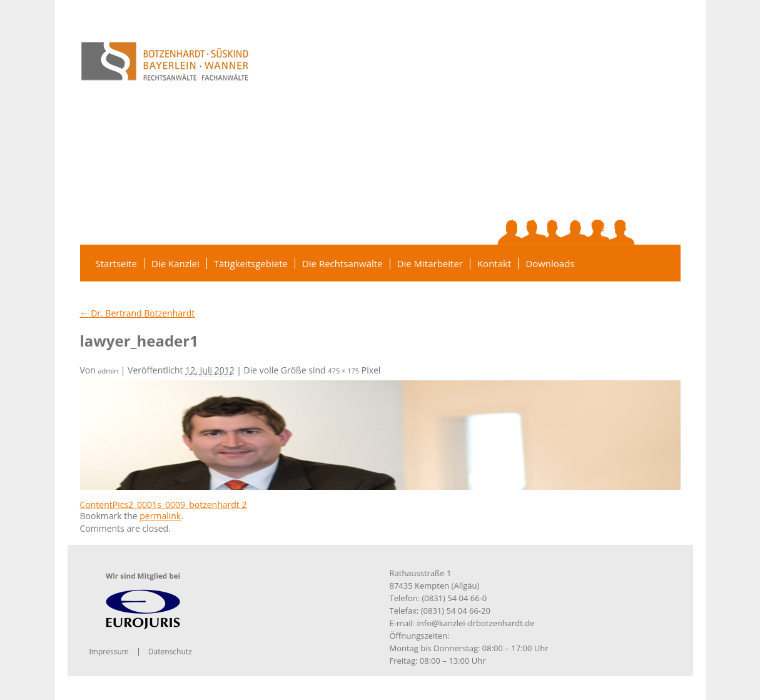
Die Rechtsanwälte (342, 263)
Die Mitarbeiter (430, 263)
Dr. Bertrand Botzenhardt (138, 313)
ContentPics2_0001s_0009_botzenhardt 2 (164, 505)
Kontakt (494, 263)
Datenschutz (170, 652)
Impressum (109, 652)
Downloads (550, 263)
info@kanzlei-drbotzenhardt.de (476, 623)
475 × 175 (343, 371)
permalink (160, 516)
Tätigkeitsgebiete (251, 263)
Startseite (117, 263)
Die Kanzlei (175, 263)
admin (109, 371)
